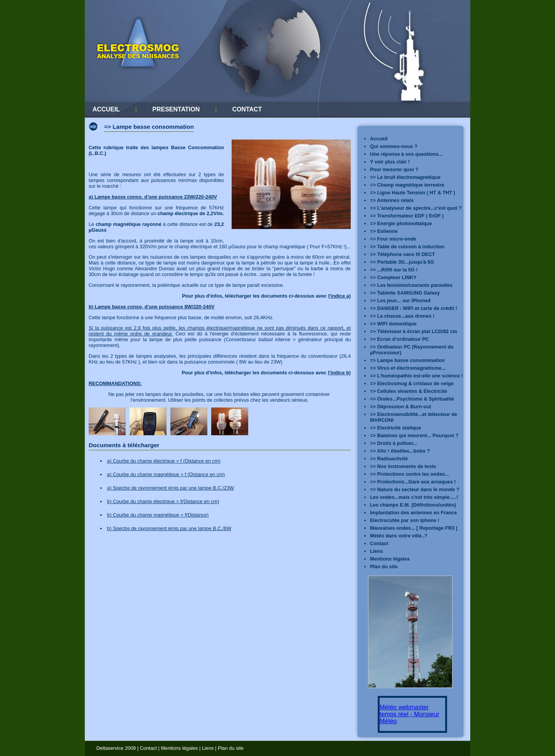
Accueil (379, 139)
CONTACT (247, 109)
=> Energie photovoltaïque (401, 223)
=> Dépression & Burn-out (401, 407)
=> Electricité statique (395, 428)
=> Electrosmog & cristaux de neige (412, 383)
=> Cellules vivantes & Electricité (409, 391)
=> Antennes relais (392, 200)
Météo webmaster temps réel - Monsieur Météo (410, 714)
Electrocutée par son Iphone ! (405, 520)
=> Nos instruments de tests (403, 466)
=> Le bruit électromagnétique (405, 177)
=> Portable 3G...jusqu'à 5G (402, 262)
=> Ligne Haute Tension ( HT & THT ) (413, 193)
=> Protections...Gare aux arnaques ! (413, 482)
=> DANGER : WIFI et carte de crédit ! (414, 308)
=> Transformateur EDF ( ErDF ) (407, 216)
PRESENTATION (176, 109)
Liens (376, 551)
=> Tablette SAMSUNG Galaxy (405, 293)
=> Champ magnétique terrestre (407, 185)
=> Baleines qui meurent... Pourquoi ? (414, 435)
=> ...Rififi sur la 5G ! (394, 270)
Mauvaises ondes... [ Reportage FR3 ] (414, 528)
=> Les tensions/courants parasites (411, 285)
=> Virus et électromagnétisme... (408, 368)
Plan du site (384, 567)
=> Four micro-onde (393, 239)
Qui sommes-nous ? (394, 146)
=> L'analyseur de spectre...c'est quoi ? (416, 208)
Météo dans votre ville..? (399, 536)
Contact (379, 543)
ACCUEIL (106, 109)
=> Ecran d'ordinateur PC (399, 339)
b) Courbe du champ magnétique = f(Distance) (158, 515)
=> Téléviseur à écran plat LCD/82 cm (414, 331)
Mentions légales (390, 559)
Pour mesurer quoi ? (394, 169)
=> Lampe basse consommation (407, 360)
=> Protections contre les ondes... (410, 474)
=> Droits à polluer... (394, 443)
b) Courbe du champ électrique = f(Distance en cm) (163, 501)
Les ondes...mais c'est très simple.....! (414, 497)
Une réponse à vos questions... (406, 154)
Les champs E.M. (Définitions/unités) (413, 505)
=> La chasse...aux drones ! (402, 316)
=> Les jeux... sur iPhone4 (400, 301)
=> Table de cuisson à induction (407, 247)
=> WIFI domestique (393, 324)
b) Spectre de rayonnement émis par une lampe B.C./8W (169, 528)
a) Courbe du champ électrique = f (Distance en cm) (164, 461)
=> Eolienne (384, 231)
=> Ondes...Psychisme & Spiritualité (412, 399)
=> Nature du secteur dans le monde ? (415, 489)
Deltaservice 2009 (116, 748)
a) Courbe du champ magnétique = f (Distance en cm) (166, 474)
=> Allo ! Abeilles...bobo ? (400, 451)
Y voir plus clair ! (390, 162)
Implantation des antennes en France (413, 513)
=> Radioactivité (389, 459)
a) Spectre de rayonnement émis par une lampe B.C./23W (171, 488)
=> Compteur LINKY (393, 277)
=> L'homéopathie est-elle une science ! (416, 376)
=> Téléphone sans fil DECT (403, 254)
